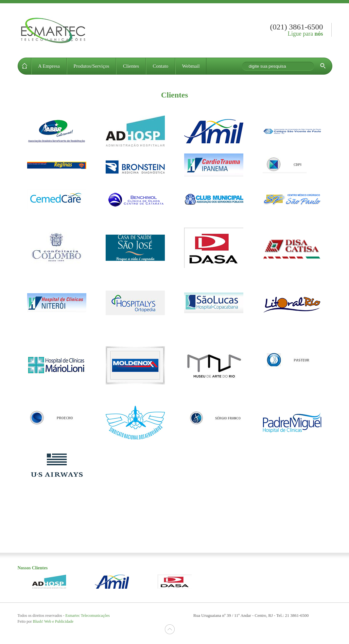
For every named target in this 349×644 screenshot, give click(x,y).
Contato (161, 66)
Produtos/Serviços (91, 66)
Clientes (131, 66)
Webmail (191, 66)
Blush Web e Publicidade (53, 621)
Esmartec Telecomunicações (53, 30)
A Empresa (49, 66)
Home (25, 66)
